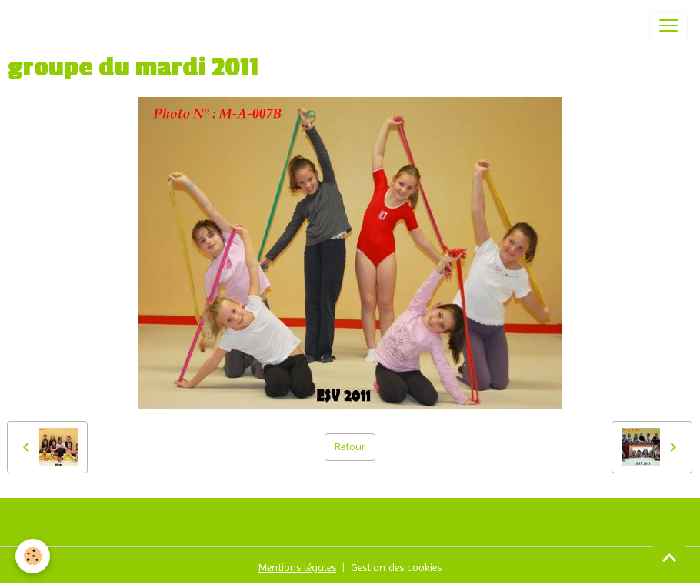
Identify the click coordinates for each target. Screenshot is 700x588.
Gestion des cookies (396, 567)
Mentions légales (297, 567)
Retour (350, 446)
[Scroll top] (669, 557)
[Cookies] (33, 556)
